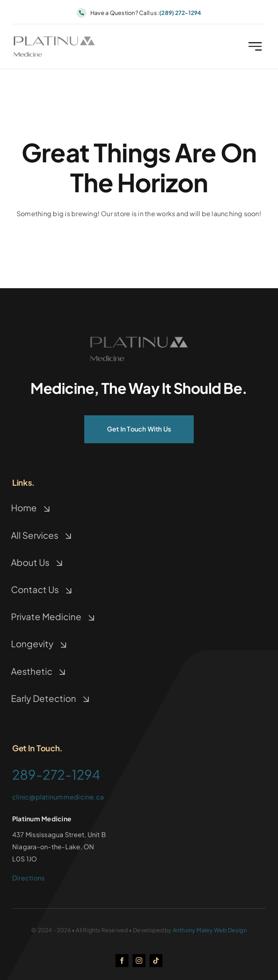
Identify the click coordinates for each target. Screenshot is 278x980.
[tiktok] (156, 961)
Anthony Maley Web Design (210, 930)
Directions (28, 878)
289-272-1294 (56, 774)
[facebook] (122, 961)
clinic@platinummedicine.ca (58, 797)
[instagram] (139, 961)
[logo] (54, 41)
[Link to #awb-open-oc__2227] (255, 48)
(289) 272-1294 (180, 13)
